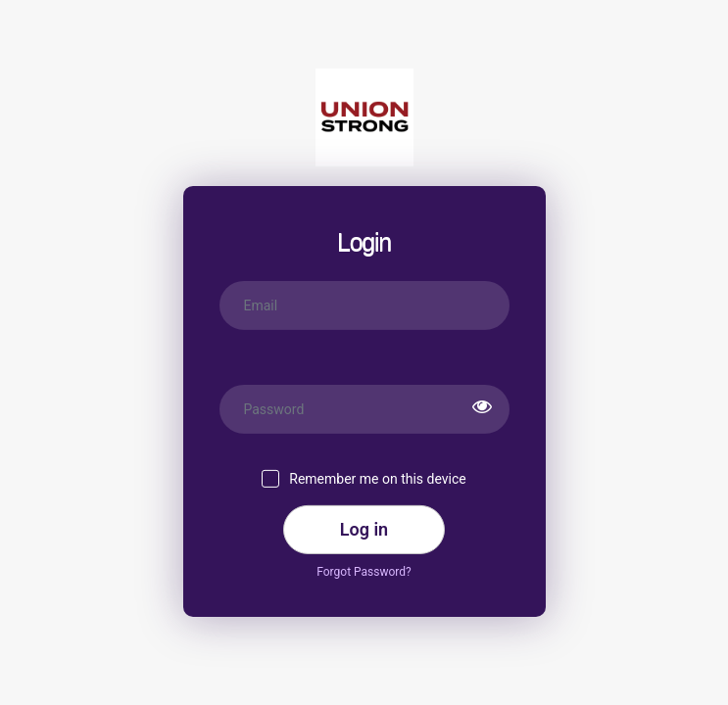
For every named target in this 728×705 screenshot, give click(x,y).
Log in (364, 529)
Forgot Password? (364, 571)
